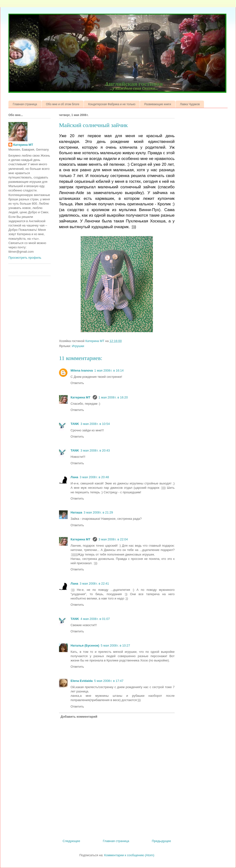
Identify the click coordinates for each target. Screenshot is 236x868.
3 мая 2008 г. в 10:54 (95, 424)
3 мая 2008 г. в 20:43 (95, 450)
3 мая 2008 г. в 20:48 (94, 477)
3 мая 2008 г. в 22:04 (113, 539)
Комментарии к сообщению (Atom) (129, 855)
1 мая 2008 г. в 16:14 (109, 370)
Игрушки (78, 346)
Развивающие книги (158, 104)
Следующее (71, 841)
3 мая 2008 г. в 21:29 (98, 512)
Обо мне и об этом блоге (63, 104)
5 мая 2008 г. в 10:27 (115, 645)
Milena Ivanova (82, 370)
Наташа (76, 512)
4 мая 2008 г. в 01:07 (95, 619)
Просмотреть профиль (25, 258)
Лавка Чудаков (190, 104)
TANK (75, 424)
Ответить (77, 383)
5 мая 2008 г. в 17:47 (109, 681)
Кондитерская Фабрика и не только (112, 104)
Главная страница (25, 104)
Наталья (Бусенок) (85, 645)
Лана (74, 477)
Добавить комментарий (79, 717)
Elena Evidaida (82, 681)
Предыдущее (161, 841)
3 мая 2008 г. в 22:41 (94, 584)
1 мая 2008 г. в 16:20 (113, 397)
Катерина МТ (81, 397)
